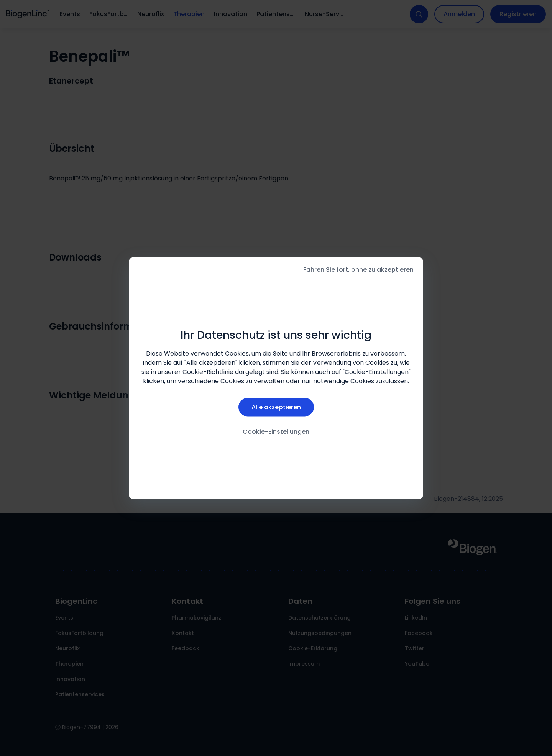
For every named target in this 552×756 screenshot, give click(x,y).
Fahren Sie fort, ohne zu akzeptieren (358, 269)
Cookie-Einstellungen (276, 432)
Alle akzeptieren (276, 407)
